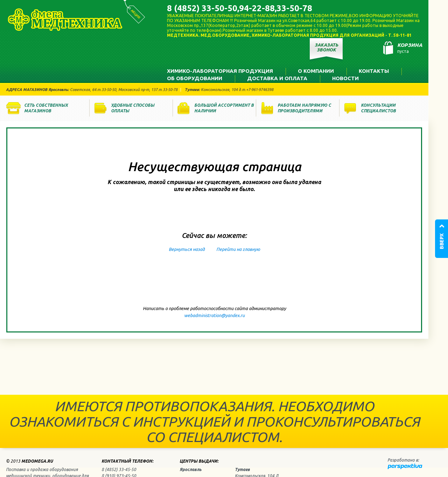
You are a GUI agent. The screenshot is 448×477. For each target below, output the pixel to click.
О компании (316, 71)
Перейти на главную (238, 249)
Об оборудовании (195, 78)
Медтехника (65, 20)
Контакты (374, 71)
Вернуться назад (187, 249)
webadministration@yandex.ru (214, 315)
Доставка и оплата (277, 78)
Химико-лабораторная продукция (220, 71)
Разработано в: (403, 460)
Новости (345, 78)
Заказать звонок (326, 47)
